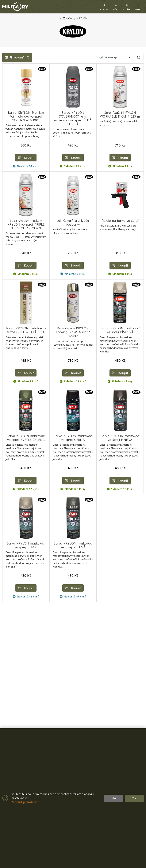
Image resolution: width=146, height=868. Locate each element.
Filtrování (17, 57)
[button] (116, 7)
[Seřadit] (115, 57)
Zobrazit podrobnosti (25, 802)
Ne (114, 798)
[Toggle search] (104, 7)
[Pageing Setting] (139, 57)
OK (134, 798)
